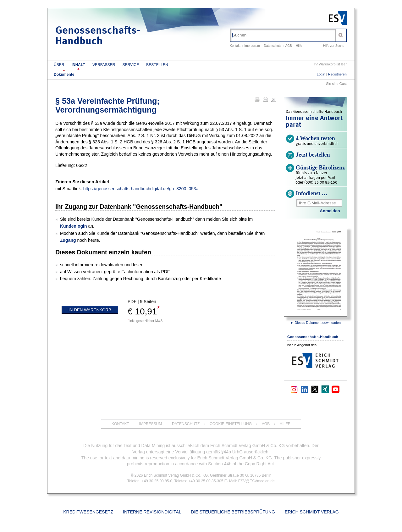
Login (321, 74)
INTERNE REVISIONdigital (152, 512)
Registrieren (337, 74)
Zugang (68, 240)
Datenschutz (273, 46)
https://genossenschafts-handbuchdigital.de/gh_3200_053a (141, 189)
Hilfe (299, 46)
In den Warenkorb (90, 310)
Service (131, 65)
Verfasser (104, 65)
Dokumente (64, 75)
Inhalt (78, 65)
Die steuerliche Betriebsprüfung (233, 512)
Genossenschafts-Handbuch (98, 36)
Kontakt (235, 46)
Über (59, 65)
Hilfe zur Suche (334, 46)
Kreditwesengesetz (88, 512)
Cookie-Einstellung (231, 424)
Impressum (252, 46)
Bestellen (157, 65)
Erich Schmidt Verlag (312, 512)
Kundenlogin (74, 226)
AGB (289, 46)
